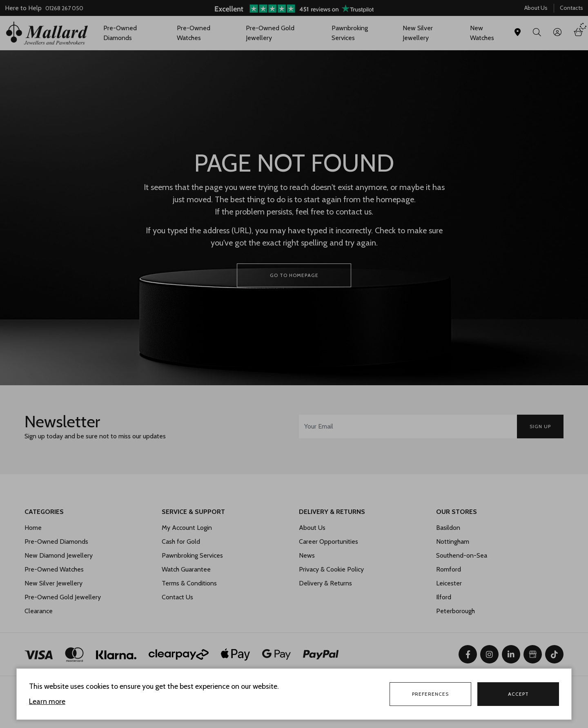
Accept (518, 694)
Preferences (430, 694)
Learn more (47, 701)
